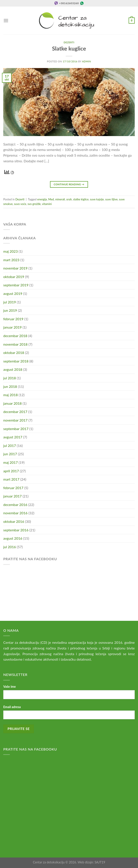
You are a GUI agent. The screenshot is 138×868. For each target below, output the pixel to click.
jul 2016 (10, 547)
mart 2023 (11, 260)
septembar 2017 (16, 429)
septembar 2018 (16, 361)
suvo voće (20, 204)
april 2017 (11, 471)
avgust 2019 (13, 293)
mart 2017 (11, 479)
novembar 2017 (15, 420)
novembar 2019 (15, 268)
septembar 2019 (16, 285)
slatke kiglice (81, 199)
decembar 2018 (15, 336)
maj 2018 (10, 395)
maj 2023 (10, 251)
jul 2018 (10, 378)
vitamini (47, 204)
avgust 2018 (13, 369)
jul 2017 (10, 445)
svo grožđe (34, 204)
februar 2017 (13, 488)
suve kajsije (97, 199)
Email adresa (12, 707)
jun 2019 (10, 310)
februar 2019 (13, 319)
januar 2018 (12, 403)
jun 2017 (10, 454)
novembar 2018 (15, 344)
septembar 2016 (16, 530)
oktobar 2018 (14, 353)
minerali (60, 199)
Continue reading (69, 184)
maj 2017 (10, 462)
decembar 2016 (15, 505)
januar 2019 (12, 327)
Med (51, 199)
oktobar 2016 (14, 521)
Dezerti (69, 42)
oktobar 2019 (14, 277)
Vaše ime (9, 687)
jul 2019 (10, 302)
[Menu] (6, 20)
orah (69, 199)
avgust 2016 (13, 538)
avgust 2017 (13, 437)
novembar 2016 (15, 513)
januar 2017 (12, 496)
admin (87, 61)
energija (42, 199)
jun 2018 (10, 386)
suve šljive (111, 199)
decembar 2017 (15, 412)
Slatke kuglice (69, 48)
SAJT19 (100, 862)
